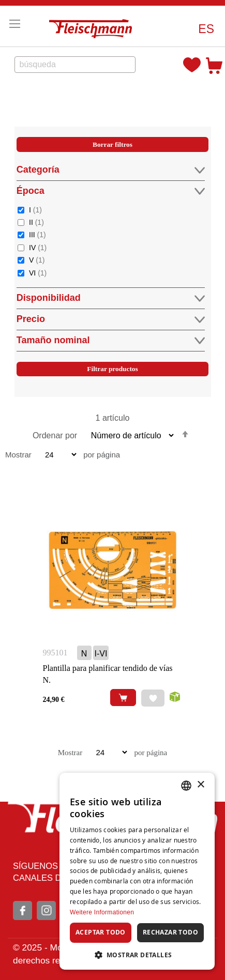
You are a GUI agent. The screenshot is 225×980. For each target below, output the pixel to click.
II (36, 222)
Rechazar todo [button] (170, 932)
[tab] (113, 268)
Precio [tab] (111, 319)
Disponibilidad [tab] (111, 298)
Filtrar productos (112, 369)
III (37, 234)
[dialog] (137, 871)
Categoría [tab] (111, 170)
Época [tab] (111, 191)
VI (38, 273)
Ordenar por (55, 435)
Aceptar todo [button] (101, 932)
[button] (206, 29)
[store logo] (93, 26)
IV (38, 247)
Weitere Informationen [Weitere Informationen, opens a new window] (102, 912)
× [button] (200, 785)
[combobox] (75, 65)
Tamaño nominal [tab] (111, 340)
